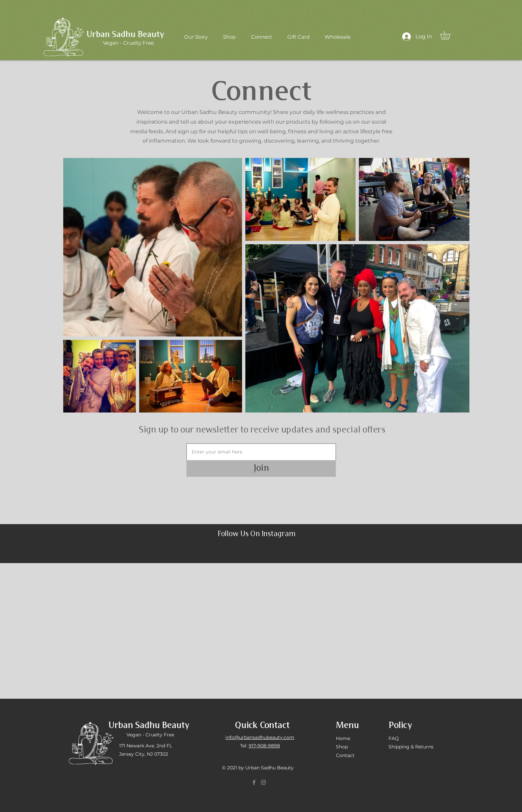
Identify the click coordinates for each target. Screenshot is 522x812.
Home (343, 738)
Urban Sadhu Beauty (125, 35)
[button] (449, 35)
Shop (342, 747)
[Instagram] (263, 782)
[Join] (261, 468)
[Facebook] (254, 782)
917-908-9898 (264, 746)
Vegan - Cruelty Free (150, 735)
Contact (345, 755)
